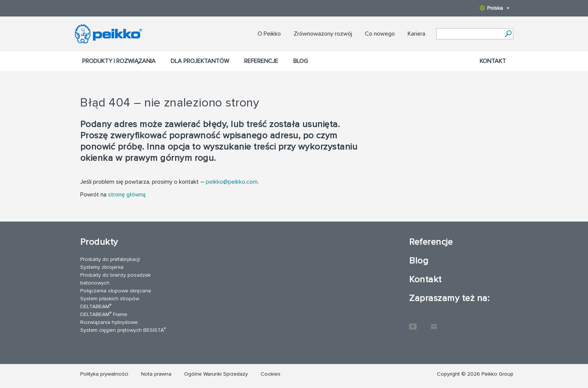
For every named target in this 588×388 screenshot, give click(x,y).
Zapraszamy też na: (449, 298)
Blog (301, 61)
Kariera (416, 34)
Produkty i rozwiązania (119, 61)
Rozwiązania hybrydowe (109, 322)
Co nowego (380, 34)
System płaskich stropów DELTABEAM (110, 303)
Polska (495, 8)
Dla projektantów (200, 61)
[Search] (508, 34)
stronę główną (127, 195)
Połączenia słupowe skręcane (116, 291)
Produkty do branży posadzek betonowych (115, 279)
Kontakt (493, 61)
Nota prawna (156, 374)
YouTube (413, 323)
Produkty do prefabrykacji (110, 259)
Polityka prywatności (104, 374)
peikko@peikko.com (232, 182)
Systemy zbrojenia (102, 267)
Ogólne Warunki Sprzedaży (216, 374)
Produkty (99, 242)
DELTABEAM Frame (104, 314)
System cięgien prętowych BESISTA (123, 330)
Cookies (271, 374)
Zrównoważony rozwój (323, 34)
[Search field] (469, 34)
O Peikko (269, 34)
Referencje (261, 61)
